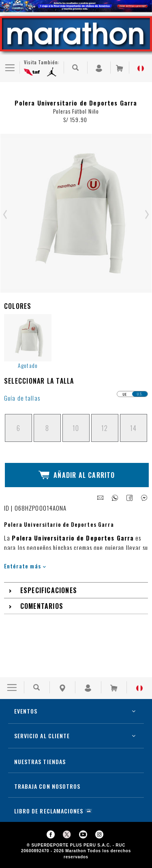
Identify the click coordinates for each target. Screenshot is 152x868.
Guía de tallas (22, 398)
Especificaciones (49, 590)
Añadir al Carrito (77, 475)
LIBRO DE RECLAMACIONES (49, 811)
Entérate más (25, 566)
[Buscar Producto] (76, 68)
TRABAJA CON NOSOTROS (47, 786)
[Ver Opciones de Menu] (10, 68)
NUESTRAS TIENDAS (40, 761)
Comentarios (42, 606)
